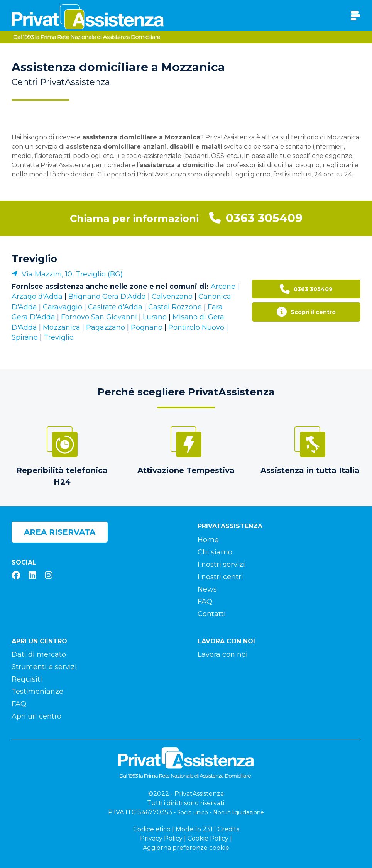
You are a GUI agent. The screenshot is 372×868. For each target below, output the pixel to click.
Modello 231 (194, 829)
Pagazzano (106, 327)
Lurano (155, 317)
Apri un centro (36, 716)
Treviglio (34, 259)
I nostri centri (220, 577)
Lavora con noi (223, 654)
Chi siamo (215, 552)
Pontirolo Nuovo (196, 327)
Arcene (223, 287)
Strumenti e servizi (44, 667)
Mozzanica (62, 327)
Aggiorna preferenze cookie (186, 848)
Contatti (212, 614)
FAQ (205, 602)
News (207, 589)
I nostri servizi (221, 565)
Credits (228, 829)
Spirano (25, 337)
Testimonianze (37, 692)
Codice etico (152, 829)
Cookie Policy (208, 838)
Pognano (147, 327)
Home (208, 540)
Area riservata (60, 532)
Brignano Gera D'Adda (107, 297)
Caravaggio (63, 307)
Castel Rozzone (175, 307)
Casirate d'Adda (115, 307)
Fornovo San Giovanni (99, 317)
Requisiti (27, 679)
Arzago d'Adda (37, 297)
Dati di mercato (39, 654)
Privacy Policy (161, 838)
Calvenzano (172, 297)
